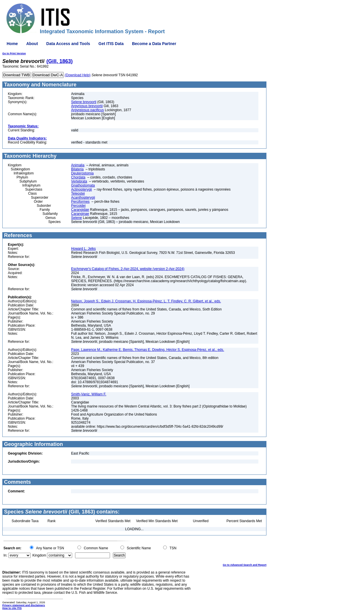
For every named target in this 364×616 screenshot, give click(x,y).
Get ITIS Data (111, 44)
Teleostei (78, 193)
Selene (76, 218)
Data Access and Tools (68, 44)
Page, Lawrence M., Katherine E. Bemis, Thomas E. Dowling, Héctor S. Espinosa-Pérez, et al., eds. (148, 350)
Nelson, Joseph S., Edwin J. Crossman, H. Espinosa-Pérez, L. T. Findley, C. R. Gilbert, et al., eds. (146, 301)
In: (5, 555)
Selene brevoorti (84, 102)
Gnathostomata (83, 185)
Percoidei (78, 206)
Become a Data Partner (154, 44)
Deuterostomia (82, 173)
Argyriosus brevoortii (87, 106)
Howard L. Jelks (83, 249)
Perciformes (80, 202)
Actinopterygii (81, 189)
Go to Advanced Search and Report (245, 565)
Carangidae (80, 210)
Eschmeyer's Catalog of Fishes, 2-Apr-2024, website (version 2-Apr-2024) (128, 269)
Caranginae (80, 214)
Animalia (78, 165)
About (32, 44)
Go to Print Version (14, 53)
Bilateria (77, 169)
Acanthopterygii (83, 198)
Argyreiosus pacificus (87, 110)
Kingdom (39, 555)
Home (12, 44)
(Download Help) (78, 75)
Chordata (78, 177)
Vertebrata (79, 181)
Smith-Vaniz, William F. (89, 394)
